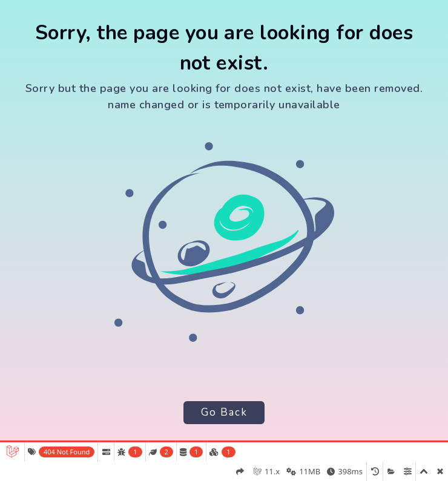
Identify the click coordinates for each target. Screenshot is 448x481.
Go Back (224, 412)
